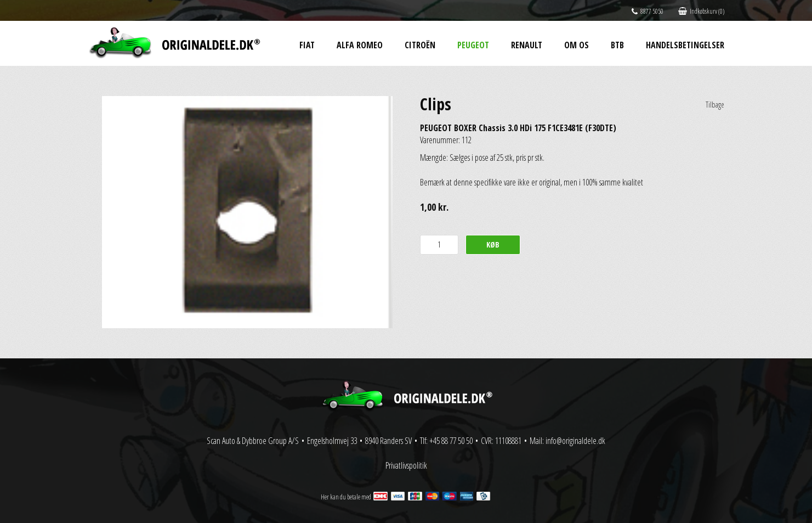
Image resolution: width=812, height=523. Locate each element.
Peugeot (473, 45)
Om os (577, 45)
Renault (527, 45)
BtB (617, 45)
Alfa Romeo (360, 45)
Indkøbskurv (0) (701, 11)
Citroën (420, 45)
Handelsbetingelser (685, 45)
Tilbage (715, 105)
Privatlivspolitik (406, 465)
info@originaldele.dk (575, 441)
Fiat (307, 45)
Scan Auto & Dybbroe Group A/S (253, 441)
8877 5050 (648, 11)
